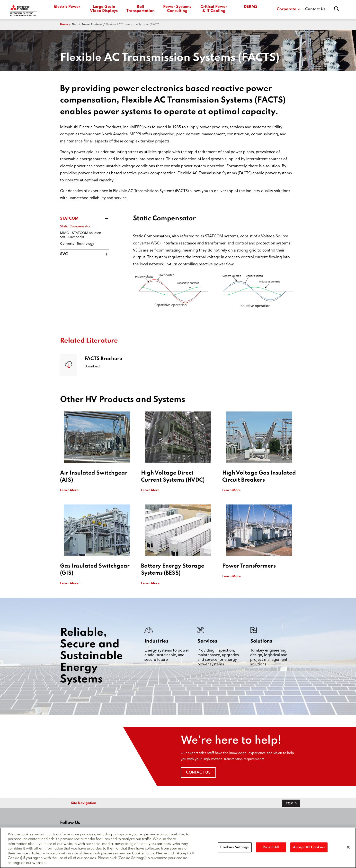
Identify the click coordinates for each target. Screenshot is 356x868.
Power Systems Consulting (177, 9)
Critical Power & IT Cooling (214, 9)
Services (207, 641)
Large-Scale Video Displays (104, 9)
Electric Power (67, 7)
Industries (156, 641)
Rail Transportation (140, 9)
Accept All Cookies (309, 850)
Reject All (271, 850)
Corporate (289, 9)
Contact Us (315, 9)
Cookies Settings (235, 850)
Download (92, 366)
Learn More (69, 490)
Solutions (261, 641)
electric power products (87, 25)
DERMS (251, 7)
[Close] (348, 850)
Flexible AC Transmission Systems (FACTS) (133, 25)
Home (64, 25)
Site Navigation (84, 803)
